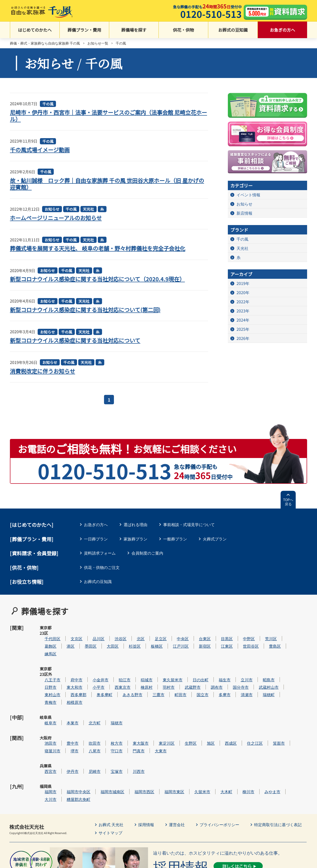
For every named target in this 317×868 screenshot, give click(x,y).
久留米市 (217, 747)
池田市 (65, 710)
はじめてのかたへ (35, 30)
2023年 (243, 311)
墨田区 (106, 635)
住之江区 (270, 710)
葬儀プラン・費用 (84, 30)
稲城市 (161, 657)
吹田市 (109, 710)
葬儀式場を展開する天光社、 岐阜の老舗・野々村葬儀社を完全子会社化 (98, 248)
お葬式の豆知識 (233, 30)
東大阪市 (156, 710)
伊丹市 (87, 732)
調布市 (232, 665)
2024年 (243, 320)
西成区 (246, 710)
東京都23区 (46, 630)
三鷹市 (173, 673)
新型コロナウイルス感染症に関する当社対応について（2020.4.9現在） (97, 279)
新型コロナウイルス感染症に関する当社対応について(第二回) (85, 309)
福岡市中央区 (93, 747)
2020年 (243, 292)
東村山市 (67, 673)
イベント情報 (248, 195)
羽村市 (184, 665)
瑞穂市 (132, 695)
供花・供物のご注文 (102, 567)
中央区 (198, 627)
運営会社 (177, 780)
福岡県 (46, 747)
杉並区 (150, 635)
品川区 (113, 627)
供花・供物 (183, 30)
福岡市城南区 (127, 747)
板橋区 (172, 635)
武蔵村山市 (284, 665)
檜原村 (161, 665)
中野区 (264, 627)
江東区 (242, 635)
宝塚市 (132, 732)
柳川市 (263, 747)
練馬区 (65, 643)
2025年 (243, 329)
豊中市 (87, 710)
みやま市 (287, 747)
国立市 (217, 673)
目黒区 (242, 627)
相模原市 (89, 680)
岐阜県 (46, 695)
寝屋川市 (67, 717)
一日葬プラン (96, 539)
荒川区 (286, 627)
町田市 (195, 673)
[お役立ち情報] (27, 582)
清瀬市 (262, 673)
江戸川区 (196, 635)
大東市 (176, 717)
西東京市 (137, 665)
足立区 (176, 627)
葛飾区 (65, 635)
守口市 (132, 717)
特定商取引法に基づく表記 (278, 780)
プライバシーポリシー (219, 780)
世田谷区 (266, 635)
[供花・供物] (24, 568)
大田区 (128, 635)
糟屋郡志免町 (93, 755)
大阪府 (46, 710)
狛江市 (139, 657)
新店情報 (244, 213)
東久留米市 (187, 657)
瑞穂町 (284, 673)
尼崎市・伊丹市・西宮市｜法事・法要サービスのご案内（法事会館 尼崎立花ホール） (109, 115)
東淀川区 (182, 710)
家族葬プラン (135, 539)
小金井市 (115, 657)
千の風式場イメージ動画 (40, 150)
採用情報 (146, 780)
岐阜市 (65, 695)
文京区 (91, 627)
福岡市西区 (159, 747)
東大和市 (89, 665)
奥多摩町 (119, 673)
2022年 (243, 302)
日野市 (65, 665)
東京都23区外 (46, 660)
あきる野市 (147, 673)
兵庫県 (46, 733)
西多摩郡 (93, 673)
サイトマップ (110, 788)
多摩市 (239, 673)
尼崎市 (109, 732)
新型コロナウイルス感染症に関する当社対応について (75, 340)
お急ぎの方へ (283, 30)
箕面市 (294, 710)
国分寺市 (256, 665)
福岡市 (65, 747)
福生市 (239, 657)
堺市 (89, 717)
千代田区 (67, 627)
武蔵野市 (208, 665)
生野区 (206, 710)
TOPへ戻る (288, 502)
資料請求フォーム (100, 553)
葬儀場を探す (134, 30)
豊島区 (290, 635)
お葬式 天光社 (111, 780)
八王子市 (67, 657)
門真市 (154, 717)
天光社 (89, 209)
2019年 (243, 283)
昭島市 (284, 657)
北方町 (109, 695)
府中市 (91, 657)
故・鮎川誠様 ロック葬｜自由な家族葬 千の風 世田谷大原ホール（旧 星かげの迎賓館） (107, 184)
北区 (156, 627)
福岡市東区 (189, 747)
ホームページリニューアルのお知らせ (56, 218)
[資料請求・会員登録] (34, 553)
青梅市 (65, 680)
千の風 (48, 104)
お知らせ (52, 209)
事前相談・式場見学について (189, 524)
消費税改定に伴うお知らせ (43, 371)
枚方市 (132, 710)
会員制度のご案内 (147, 553)
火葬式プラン (215, 539)
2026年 (243, 338)
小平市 (113, 665)
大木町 (241, 747)
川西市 (154, 732)
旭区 (226, 710)
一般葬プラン (175, 539)
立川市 (262, 657)
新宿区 (220, 635)
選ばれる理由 (135, 524)
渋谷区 (135, 627)
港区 (85, 635)
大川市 (65, 755)
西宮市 (65, 732)
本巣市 (87, 695)
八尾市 (109, 717)
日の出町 (215, 657)
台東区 (220, 627)
